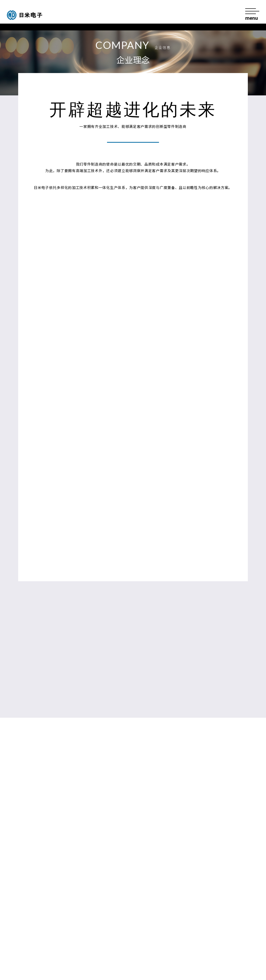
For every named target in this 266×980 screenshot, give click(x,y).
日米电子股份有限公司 (35, 15)
